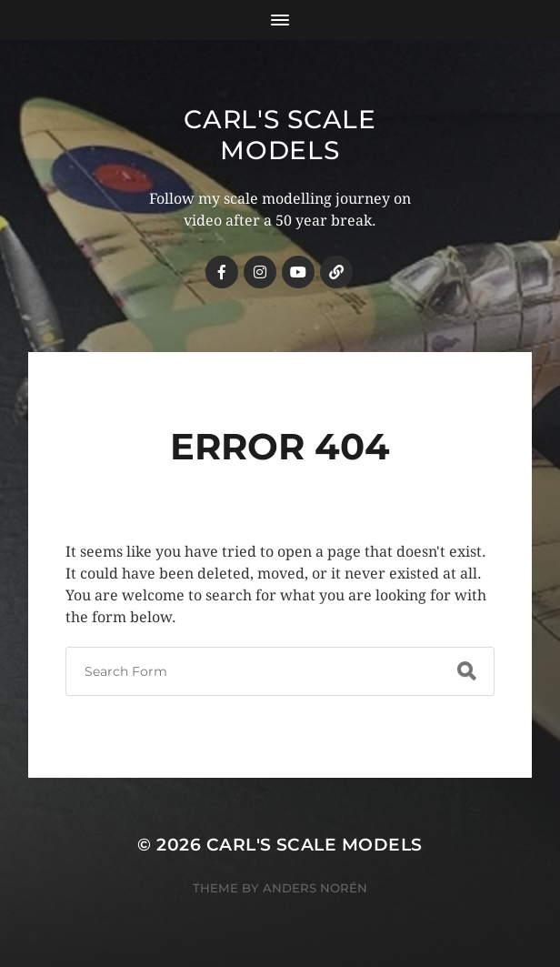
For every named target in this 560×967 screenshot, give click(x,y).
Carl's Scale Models (280, 135)
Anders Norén (315, 888)
